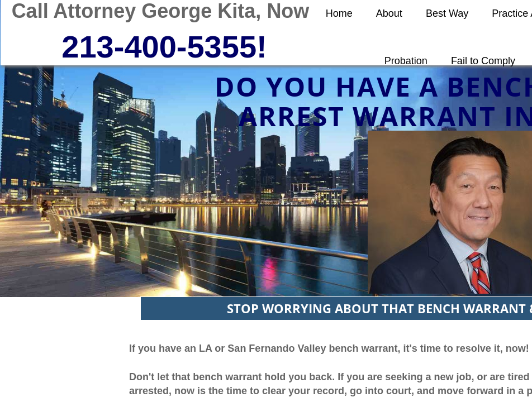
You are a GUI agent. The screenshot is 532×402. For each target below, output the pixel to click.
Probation (406, 61)
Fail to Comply (483, 61)
